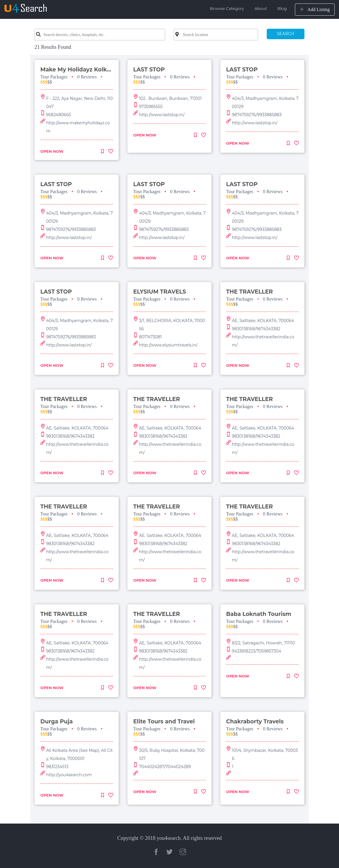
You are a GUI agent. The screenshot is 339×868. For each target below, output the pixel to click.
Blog (282, 8)
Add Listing (315, 9)
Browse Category (227, 8)
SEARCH (285, 34)
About (261, 8)
